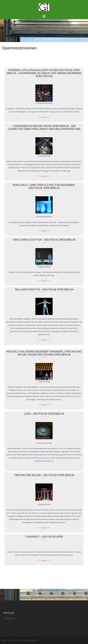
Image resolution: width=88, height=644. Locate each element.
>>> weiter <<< (44, 340)
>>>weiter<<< (44, 117)
